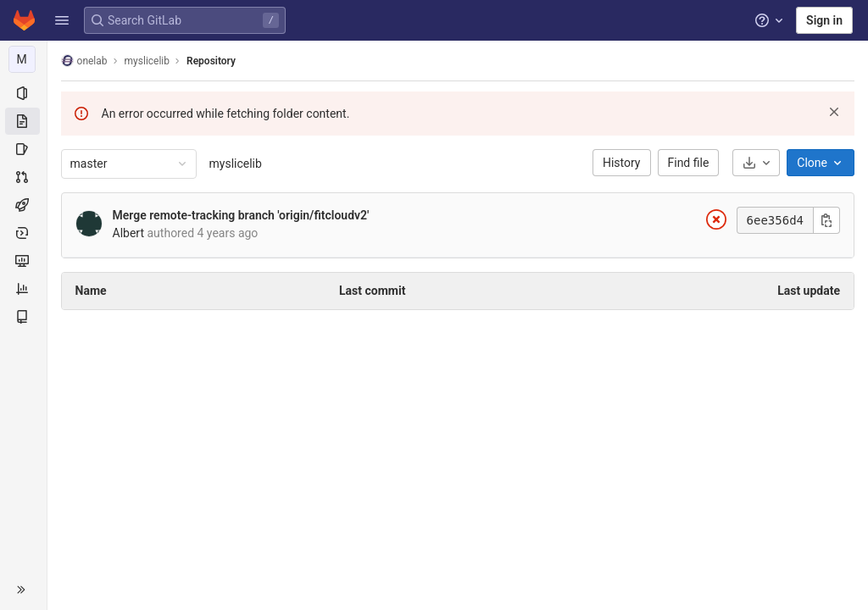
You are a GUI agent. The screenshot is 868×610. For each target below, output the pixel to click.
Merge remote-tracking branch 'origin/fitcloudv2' (241, 215)
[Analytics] (23, 289)
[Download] (756, 163)
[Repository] (23, 121)
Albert (129, 233)
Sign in (824, 20)
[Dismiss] (834, 112)
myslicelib (236, 164)
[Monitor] (23, 261)
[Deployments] (23, 233)
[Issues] (23, 149)
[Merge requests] (23, 177)
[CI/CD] (23, 205)
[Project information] (23, 93)
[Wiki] (23, 317)
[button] (62, 20)
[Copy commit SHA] (826, 220)
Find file (689, 163)
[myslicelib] (24, 59)
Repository (211, 61)
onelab (84, 61)
